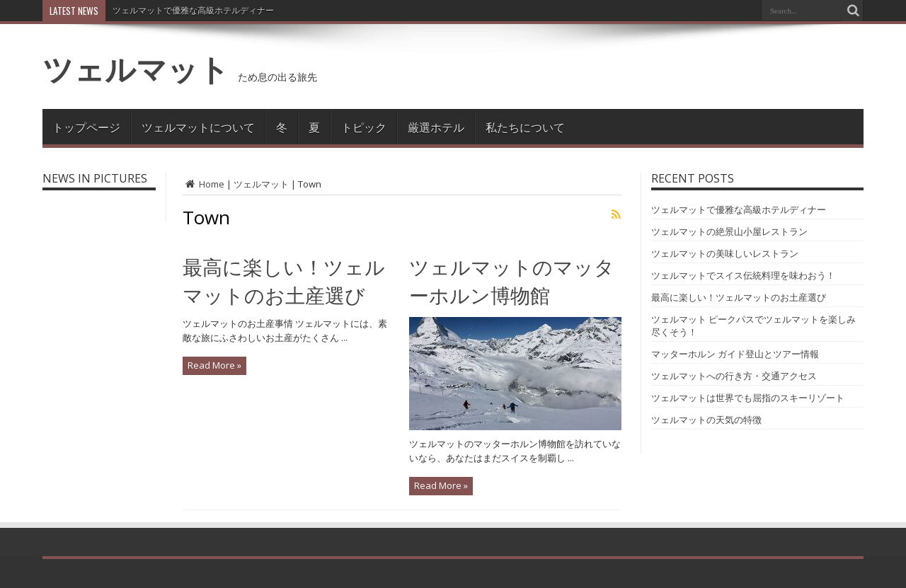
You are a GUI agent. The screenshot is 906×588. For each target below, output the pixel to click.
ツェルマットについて (198, 127)
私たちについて (525, 127)
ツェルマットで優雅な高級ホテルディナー (193, 10)
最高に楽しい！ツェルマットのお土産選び (739, 297)
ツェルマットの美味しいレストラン (725, 253)
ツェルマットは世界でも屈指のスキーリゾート (748, 398)
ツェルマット (136, 69)
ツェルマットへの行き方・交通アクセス (734, 376)
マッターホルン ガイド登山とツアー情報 (735, 354)
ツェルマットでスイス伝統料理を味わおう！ (743, 275)
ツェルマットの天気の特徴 (706, 420)
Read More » (214, 365)
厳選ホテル (436, 127)
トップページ (86, 127)
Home (203, 184)
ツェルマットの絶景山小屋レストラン (729, 231)
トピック (364, 127)
